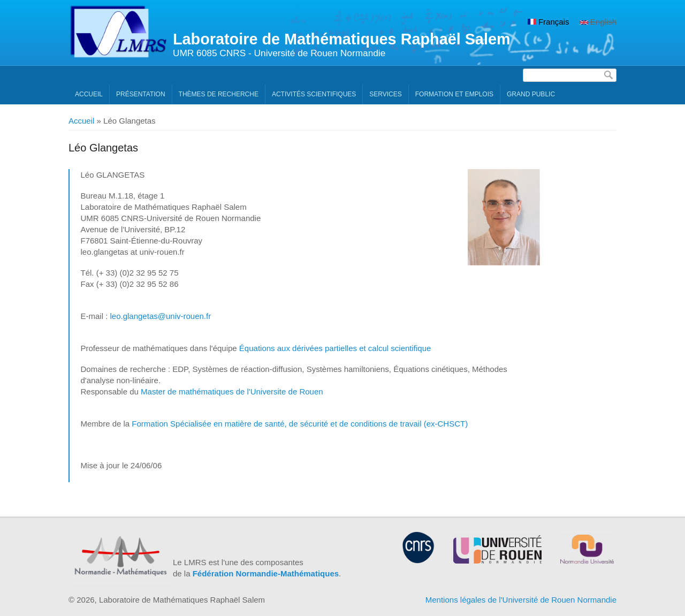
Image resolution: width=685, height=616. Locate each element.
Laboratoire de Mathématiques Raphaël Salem (342, 39)
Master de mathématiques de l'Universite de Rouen (232, 391)
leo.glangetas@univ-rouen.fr (160, 316)
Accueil (89, 94)
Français (549, 22)
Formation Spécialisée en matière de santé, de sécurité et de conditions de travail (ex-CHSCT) (300, 424)
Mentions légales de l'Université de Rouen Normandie (521, 600)
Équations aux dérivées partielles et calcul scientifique (335, 348)
